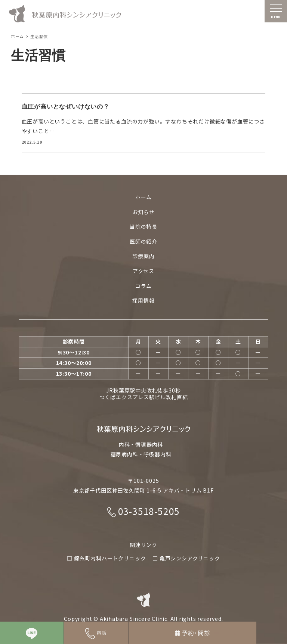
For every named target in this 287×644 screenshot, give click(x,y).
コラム (143, 286)
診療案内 (143, 256)
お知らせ (143, 212)
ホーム (143, 197)
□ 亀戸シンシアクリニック (186, 558)
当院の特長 (143, 227)
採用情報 (143, 301)
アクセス (143, 271)
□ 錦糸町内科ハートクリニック (106, 558)
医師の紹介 (143, 241)
